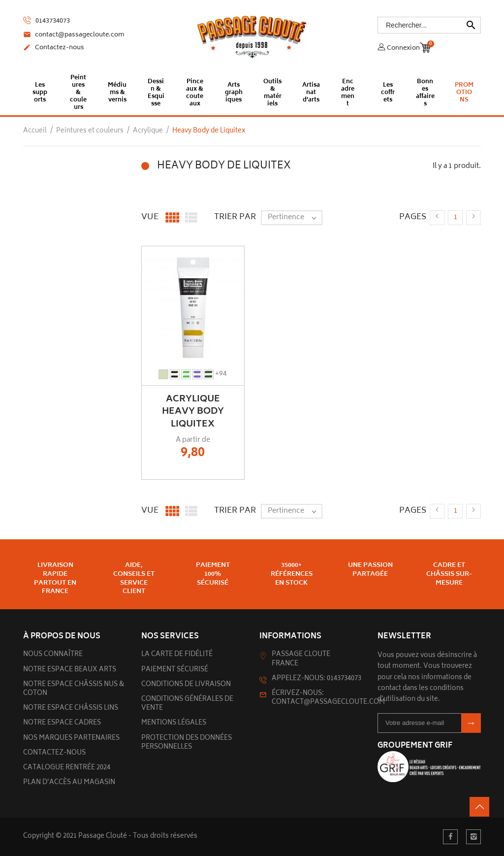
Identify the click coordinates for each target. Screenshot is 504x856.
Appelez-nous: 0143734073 (316, 679)
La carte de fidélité (177, 655)
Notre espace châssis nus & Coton (74, 689)
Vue (150, 217)
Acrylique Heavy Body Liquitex (193, 412)
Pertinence (295, 218)
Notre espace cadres (62, 723)
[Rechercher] (429, 25)
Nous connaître (53, 655)
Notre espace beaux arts (70, 670)
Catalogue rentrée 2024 (67, 768)
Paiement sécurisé (175, 670)
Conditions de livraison (186, 685)
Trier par (235, 217)
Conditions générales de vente (187, 704)
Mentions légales (174, 723)
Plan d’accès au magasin (69, 783)
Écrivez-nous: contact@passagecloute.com (328, 698)
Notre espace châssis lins (71, 708)
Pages (413, 217)
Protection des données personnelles (187, 743)
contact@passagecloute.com (74, 35)
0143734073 (47, 21)
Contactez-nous (54, 48)
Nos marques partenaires (71, 739)
